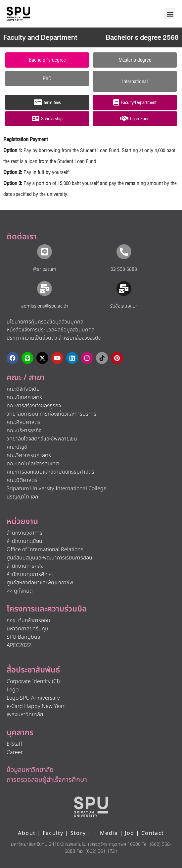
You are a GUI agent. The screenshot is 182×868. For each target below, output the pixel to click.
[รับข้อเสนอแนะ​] (124, 289)
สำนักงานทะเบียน (24, 541)
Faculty (53, 833)
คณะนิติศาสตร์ (22, 480)
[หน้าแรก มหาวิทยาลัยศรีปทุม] (91, 807)
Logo (13, 690)
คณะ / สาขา (26, 378)
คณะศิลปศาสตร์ (23, 422)
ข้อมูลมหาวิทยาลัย (30, 770)
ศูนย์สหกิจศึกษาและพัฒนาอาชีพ (40, 583)
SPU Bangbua (23, 637)
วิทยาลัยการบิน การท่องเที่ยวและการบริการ (51, 414)
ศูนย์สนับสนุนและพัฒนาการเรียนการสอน (49, 558)
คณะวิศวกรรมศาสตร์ (29, 455)
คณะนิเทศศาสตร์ (24, 397)
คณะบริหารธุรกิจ (24, 431)
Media (110, 833)
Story (78, 833)
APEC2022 (19, 645)
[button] (170, 14)
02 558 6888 (124, 269)
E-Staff (14, 744)
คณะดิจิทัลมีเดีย (23, 389)
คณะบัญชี (17, 447)
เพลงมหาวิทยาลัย (25, 715)
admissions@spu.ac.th (45, 306)
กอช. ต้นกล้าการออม (28, 620)
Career (15, 752)
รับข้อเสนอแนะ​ (124, 306)
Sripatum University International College (57, 489)
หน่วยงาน (22, 522)
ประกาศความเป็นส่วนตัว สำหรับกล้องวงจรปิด (54, 338)
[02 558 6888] (124, 252)
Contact (153, 833)
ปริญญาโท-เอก (22, 497)
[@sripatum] (45, 252)
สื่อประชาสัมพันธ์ (33, 670)
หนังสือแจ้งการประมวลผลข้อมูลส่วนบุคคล (51, 330)
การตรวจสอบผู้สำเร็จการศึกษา (47, 780)
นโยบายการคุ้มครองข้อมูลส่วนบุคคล (45, 322)
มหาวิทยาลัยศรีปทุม (27, 629)
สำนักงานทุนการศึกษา (30, 574)
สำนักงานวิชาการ (24, 533)
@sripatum (45, 269)
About (27, 833)
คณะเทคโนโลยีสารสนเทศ (33, 464)
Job (129, 833)
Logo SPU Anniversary (33, 698)
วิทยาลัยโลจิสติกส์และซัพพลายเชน (42, 439)
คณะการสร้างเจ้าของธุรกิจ (34, 406)
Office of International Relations (45, 550)
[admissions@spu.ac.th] (45, 289)
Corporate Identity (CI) (33, 681)
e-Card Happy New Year (36, 706)
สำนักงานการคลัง (25, 566)
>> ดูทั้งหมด (20, 591)
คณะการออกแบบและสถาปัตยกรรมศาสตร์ (50, 472)
